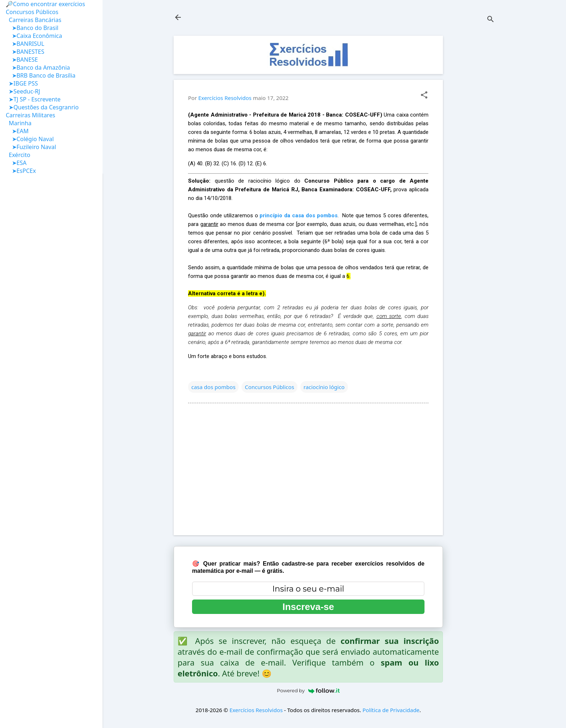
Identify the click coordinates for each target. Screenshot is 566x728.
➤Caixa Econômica (34, 36)
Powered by (308, 690)
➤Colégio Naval (30, 139)
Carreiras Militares (31, 115)
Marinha (19, 123)
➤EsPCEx (21, 171)
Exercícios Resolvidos (256, 710)
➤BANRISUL (25, 44)
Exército (18, 155)
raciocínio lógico (324, 387)
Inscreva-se (308, 607)
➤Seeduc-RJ (23, 91)
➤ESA (16, 163)
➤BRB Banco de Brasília (41, 75)
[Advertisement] (472, 144)
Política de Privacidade (391, 710)
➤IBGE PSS (22, 83)
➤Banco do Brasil (32, 28)
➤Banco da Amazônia (38, 67)
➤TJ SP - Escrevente (33, 99)
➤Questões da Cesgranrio (42, 107)
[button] (424, 95)
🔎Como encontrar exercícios (45, 4)
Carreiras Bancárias (34, 20)
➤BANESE (22, 60)
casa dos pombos (213, 387)
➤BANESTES (25, 52)
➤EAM (17, 131)
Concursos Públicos (269, 387)
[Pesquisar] (491, 20)
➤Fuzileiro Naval (31, 147)
